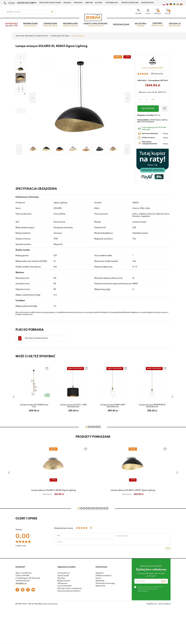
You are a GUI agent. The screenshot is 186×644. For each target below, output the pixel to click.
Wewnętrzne (30, 25)
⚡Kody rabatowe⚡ (112, 3)
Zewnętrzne (50, 25)
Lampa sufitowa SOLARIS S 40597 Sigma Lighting (133, 490)
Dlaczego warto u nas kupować (70, 588)
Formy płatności (64, 573)
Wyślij (168, 548)
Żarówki (157, 24)
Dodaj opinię (158, 74)
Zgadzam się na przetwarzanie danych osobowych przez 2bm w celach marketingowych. (150, 589)
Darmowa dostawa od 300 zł (69, 591)
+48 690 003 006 (25, 3)
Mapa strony (100, 586)
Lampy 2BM (89, 3)
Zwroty (98, 578)
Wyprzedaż (11, 25)
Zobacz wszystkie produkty (153, 68)
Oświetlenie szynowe (95, 25)
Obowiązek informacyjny (105, 583)
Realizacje (67, 3)
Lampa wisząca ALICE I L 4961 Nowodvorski (73, 406)
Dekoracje (175, 25)
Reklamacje (100, 581)
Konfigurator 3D (147, 3)
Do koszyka (148, 109)
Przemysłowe (70, 25)
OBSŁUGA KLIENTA (67, 567)
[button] (21, 57)
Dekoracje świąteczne (130, 3)
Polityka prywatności (103, 576)
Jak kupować (62, 583)
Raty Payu (61, 578)
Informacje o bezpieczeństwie (36, 338)
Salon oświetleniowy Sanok (50, 3)
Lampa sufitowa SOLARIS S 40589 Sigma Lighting (53, 490)
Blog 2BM (98, 3)
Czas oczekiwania (64, 586)
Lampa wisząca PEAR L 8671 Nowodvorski (113, 406)
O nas (34, 3)
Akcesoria (140, 25)
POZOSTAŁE (101, 567)
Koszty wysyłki (63, 576)
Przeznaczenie (121, 25)
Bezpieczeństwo (64, 581)
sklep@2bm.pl (21, 583)
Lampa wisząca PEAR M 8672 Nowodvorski (152, 406)
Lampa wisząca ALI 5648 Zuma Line (34, 406)
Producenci (78, 3)
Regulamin (100, 573)
